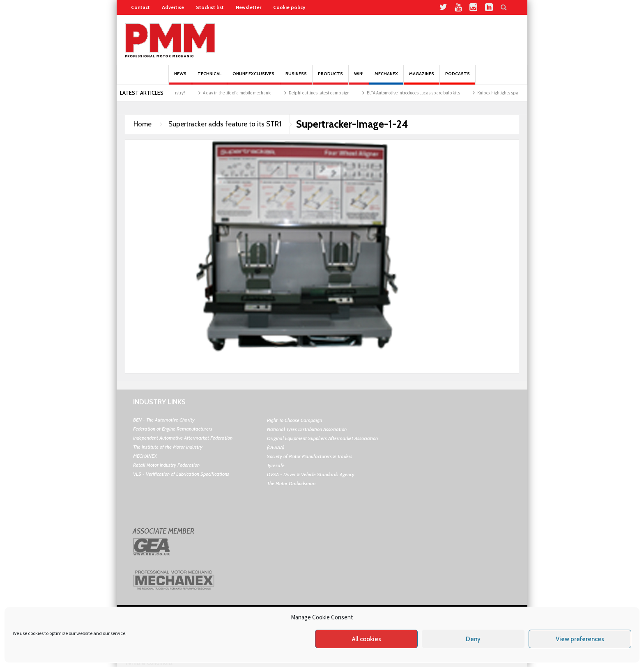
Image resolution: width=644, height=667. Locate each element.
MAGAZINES (422, 78)
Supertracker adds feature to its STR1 (225, 124)
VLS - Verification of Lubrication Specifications (181, 474)
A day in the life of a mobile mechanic (247, 93)
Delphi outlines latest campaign (329, 93)
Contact (140, 7)
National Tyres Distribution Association (307, 429)
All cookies (367, 639)
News (180, 78)
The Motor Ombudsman (291, 483)
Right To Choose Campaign (294, 420)
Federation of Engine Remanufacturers (173, 429)
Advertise (173, 7)
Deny (473, 639)
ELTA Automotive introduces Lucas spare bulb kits (423, 93)
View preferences (580, 639)
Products (330, 78)
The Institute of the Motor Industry (168, 447)
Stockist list (210, 7)
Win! (359, 78)
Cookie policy (289, 7)
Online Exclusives (253, 78)
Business (296, 78)
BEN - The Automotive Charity (164, 420)
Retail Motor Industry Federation (166, 465)
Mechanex (386, 78)
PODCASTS (458, 78)
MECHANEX (145, 456)
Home (143, 124)
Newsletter (248, 7)
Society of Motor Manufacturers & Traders (310, 456)
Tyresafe (276, 465)
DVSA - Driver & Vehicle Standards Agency (311, 474)
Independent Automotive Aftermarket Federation (183, 438)
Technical (209, 78)
